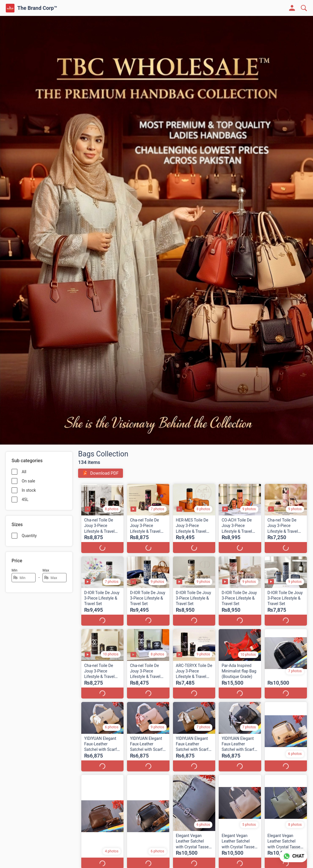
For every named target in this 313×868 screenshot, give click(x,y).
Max (46, 570)
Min (14, 570)
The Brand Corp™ (37, 8)
